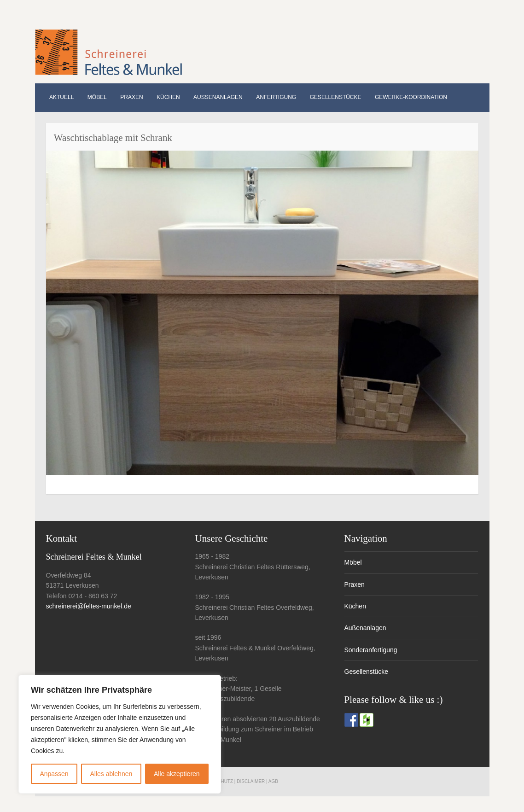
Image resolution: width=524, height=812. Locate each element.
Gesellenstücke (336, 97)
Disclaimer (251, 781)
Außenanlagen (218, 97)
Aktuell (61, 97)
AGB (273, 781)
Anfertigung (276, 97)
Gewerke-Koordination (411, 97)
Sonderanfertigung (371, 650)
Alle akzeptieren (177, 774)
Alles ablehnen (111, 774)
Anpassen (54, 774)
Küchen (168, 97)
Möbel (97, 97)
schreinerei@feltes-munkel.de (89, 606)
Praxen (131, 97)
